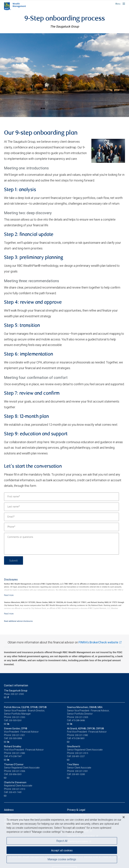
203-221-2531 (81, 771)
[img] (64, 75)
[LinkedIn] (9, 724)
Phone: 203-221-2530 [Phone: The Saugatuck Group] (14, 694)
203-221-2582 (81, 735)
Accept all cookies (62, 850)
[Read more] (9, 595)
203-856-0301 (15, 774)
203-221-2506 (18, 771)
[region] (64, 841)
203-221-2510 (18, 789)
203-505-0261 (15, 720)
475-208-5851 (78, 738)
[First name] (61, 497)
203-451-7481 (15, 792)
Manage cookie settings (62, 859)
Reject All (62, 841)
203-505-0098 (15, 738)
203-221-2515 (81, 753)
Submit (14, 560)
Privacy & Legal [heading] (76, 810)
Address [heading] (9, 810)
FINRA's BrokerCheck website (98, 642)
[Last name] (61, 507)
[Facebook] (8, 697)
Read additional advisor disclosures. (19, 621)
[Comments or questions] (61, 544)
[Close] (124, 817)
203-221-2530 (18, 717)
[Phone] (61, 527)
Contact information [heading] (16, 685)
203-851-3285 (78, 774)
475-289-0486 (78, 720)
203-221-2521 (18, 735)
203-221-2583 (18, 753)
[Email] (61, 517)
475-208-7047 (15, 756)
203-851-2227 (78, 756)
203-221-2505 (81, 717)
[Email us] (5, 697)
